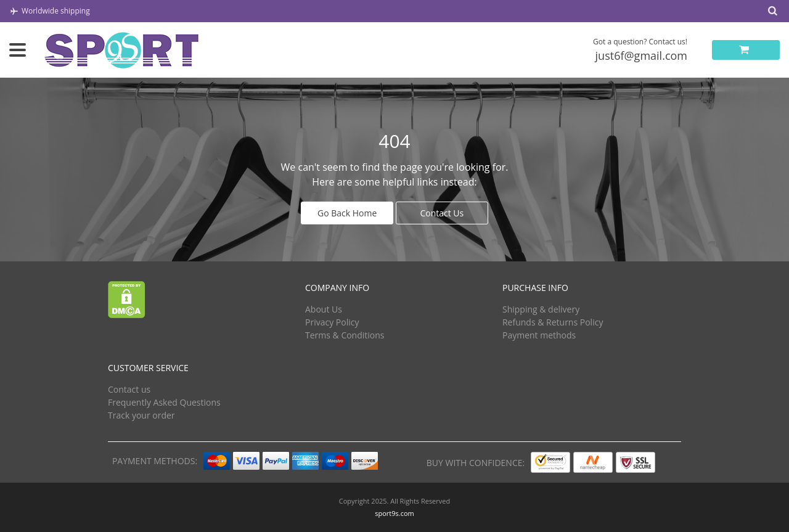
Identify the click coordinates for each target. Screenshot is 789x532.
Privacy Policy (332, 322)
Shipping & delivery (541, 309)
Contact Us (442, 213)
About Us (324, 309)
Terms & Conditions (345, 335)
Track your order (141, 415)
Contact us (129, 389)
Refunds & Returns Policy (553, 322)
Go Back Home (347, 213)
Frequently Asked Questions (164, 402)
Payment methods (539, 335)
